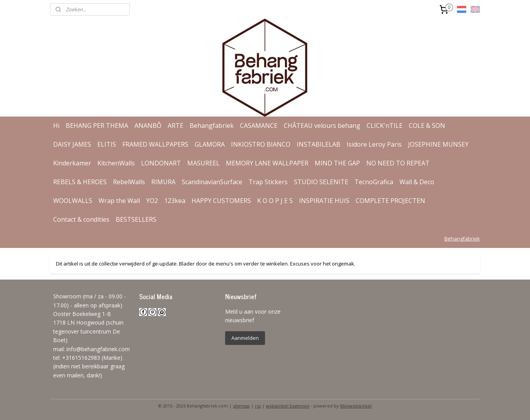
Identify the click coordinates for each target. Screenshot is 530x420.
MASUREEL (203, 163)
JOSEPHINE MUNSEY (438, 144)
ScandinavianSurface (212, 182)
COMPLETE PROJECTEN (390, 201)
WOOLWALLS (73, 201)
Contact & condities (81, 219)
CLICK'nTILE (385, 126)
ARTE (175, 126)
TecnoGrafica (374, 182)
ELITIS (107, 144)
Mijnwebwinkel (356, 406)
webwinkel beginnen (288, 406)
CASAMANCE (259, 126)
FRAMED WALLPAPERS (155, 144)
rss (258, 406)
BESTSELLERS (136, 219)
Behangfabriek (212, 126)
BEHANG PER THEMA (97, 126)
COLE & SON (427, 126)
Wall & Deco (417, 182)
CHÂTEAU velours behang (322, 126)
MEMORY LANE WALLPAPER (267, 163)
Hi (56, 126)
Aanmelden (245, 338)
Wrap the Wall (119, 201)
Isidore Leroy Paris (374, 144)
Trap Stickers (268, 182)
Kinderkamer (72, 163)
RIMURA (163, 182)
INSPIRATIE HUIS (324, 201)
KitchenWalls (116, 163)
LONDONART (161, 163)
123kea (175, 201)
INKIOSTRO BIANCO (261, 144)
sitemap (241, 406)
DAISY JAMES (72, 144)
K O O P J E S (275, 201)
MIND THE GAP (337, 163)
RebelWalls (129, 182)
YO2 (152, 201)
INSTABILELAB (319, 144)
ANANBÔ (148, 126)
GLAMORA (210, 144)
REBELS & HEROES (80, 182)
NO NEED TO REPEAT (398, 163)
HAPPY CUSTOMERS (221, 201)
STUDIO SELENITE (321, 182)
